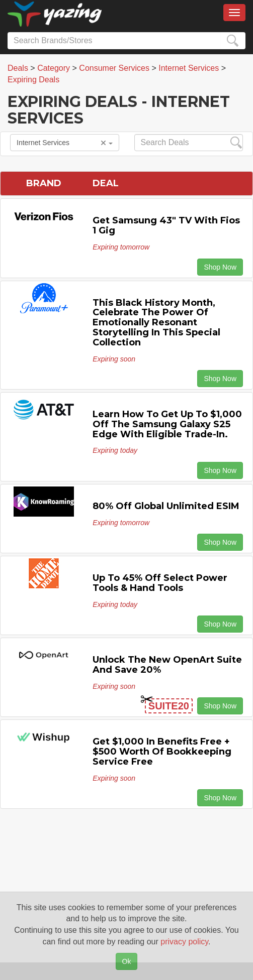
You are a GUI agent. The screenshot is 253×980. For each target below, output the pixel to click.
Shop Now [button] (220, 267)
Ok (127, 961)
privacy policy (184, 942)
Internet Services (65, 143)
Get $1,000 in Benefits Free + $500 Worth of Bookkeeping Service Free (162, 752)
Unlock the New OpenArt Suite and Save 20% (167, 665)
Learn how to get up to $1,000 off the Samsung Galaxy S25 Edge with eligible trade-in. (167, 424)
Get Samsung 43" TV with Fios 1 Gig (166, 225)
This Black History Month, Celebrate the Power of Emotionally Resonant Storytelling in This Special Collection (156, 323)
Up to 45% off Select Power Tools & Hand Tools (160, 583)
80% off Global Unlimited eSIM (166, 506)
